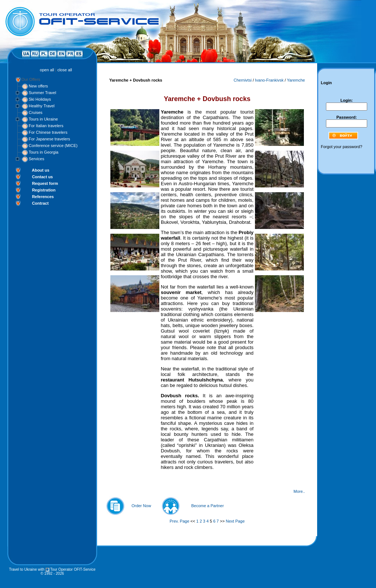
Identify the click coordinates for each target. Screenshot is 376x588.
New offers (38, 86)
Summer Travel (42, 93)
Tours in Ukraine (43, 119)
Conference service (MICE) (53, 146)
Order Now (141, 506)
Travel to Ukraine (23, 569)
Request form (45, 183)
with (41, 569)
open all (47, 70)
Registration (44, 190)
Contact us (42, 177)
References (43, 197)
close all (65, 70)
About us (40, 170)
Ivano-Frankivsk (269, 80)
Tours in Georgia (44, 152)
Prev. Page (180, 521)
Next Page (235, 521)
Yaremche (296, 80)
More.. (299, 491)
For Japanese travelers (49, 139)
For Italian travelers (46, 126)
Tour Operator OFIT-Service (73, 569)
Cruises (36, 112)
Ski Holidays (40, 99)
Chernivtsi (243, 80)
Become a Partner (208, 506)
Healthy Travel (42, 106)
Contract (40, 203)
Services (36, 159)
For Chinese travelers (48, 132)
